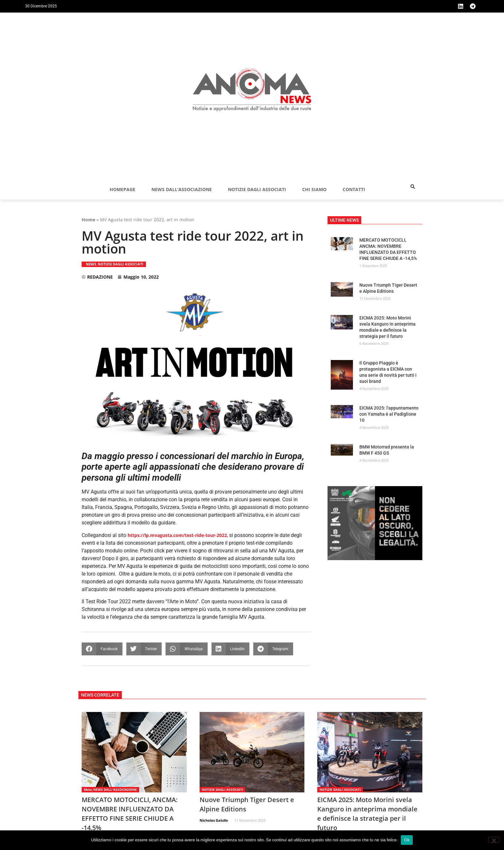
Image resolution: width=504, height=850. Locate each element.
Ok (407, 840)
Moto (88, 790)
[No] (494, 840)
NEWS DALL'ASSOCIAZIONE (115, 790)
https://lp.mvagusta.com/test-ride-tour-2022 (177, 535)
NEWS (91, 264)
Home (88, 220)
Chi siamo (314, 189)
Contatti (354, 189)
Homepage (122, 189)
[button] (413, 187)
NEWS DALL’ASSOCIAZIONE (182, 189)
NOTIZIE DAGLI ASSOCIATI (257, 189)
